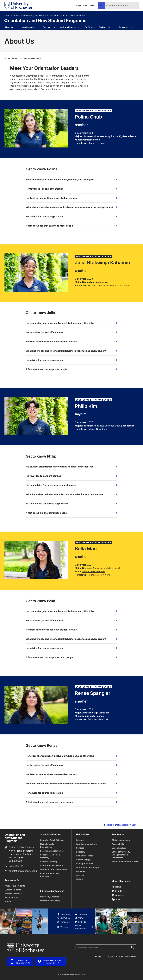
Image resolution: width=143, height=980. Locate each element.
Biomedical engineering (95, 282)
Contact (80, 848)
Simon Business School (51, 865)
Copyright (109, 956)
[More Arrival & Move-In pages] (79, 27)
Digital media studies (94, 571)
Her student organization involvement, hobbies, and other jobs (71, 180)
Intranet (80, 840)
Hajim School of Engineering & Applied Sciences (60, 16)
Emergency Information (126, 956)
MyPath (80, 879)
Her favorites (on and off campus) (71, 189)
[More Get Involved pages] (113, 27)
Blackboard (82, 871)
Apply (78, 5)
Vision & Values (119, 848)
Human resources (85, 856)
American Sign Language (96, 713)
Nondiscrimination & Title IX (125, 862)
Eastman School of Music (52, 851)
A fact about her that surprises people (71, 369)
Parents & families (13, 894)
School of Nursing (49, 862)
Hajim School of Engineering (48, 845)
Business (89, 136)
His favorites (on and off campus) (71, 476)
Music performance (93, 716)
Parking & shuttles (85, 864)
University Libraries (50, 897)
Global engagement (121, 840)
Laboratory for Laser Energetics (50, 875)
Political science (91, 140)
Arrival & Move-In (68, 27)
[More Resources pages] (131, 27)
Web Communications (87, 844)
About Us (9, 27)
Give (92, 5)
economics (128, 426)
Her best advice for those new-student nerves (71, 198)
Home (7, 58)
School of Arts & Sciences (18, 16)
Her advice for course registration (71, 216)
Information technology (87, 867)
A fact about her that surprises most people (71, 226)
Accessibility (118, 844)
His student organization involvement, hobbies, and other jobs (71, 467)
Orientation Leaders (32, 58)
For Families (90, 27)
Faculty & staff (11, 898)
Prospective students (15, 886)
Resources (123, 27)
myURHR (80, 875)
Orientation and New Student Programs (45, 21)
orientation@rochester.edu (23, 871)
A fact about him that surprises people (71, 513)
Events (117, 891)
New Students (28, 27)
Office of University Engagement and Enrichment (121, 855)
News (116, 887)
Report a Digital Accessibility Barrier (121, 825)
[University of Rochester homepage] (18, 6)
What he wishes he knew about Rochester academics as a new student (71, 494)
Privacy (98, 956)
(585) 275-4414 (17, 866)
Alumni (8, 901)
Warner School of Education (54, 869)
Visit (85, 5)
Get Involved (104, 27)
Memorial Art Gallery (50, 901)
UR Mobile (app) (84, 860)
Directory (81, 852)
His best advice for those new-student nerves (71, 485)
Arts (116, 899)
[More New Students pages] (37, 27)
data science (129, 136)
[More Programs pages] (54, 27)
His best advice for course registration (71, 504)
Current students (13, 890)
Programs (47, 27)
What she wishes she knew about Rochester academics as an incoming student (71, 207)
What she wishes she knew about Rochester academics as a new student (71, 351)
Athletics (118, 895)
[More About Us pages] (16, 27)
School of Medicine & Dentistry (50, 856)
